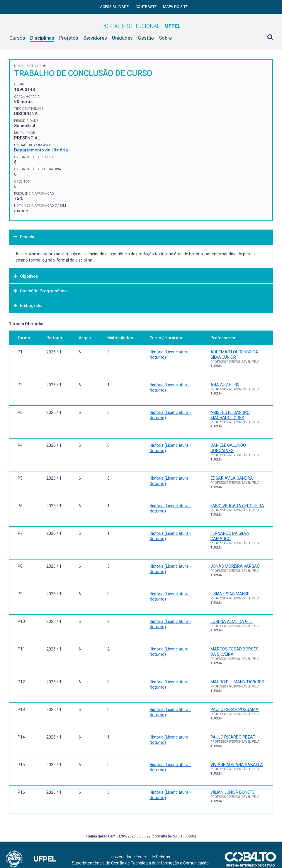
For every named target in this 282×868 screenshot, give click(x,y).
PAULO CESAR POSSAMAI (235, 709)
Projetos (69, 38)
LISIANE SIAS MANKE (230, 594)
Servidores (95, 38)
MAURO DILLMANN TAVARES (237, 682)
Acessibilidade (115, 7)
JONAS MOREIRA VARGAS (235, 566)
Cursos (17, 38)
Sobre (165, 38)
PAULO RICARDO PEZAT (233, 737)
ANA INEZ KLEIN (225, 385)
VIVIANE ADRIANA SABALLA (237, 765)
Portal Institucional (141, 26)
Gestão (146, 38)
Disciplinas (42, 38)
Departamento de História (41, 150)
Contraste (146, 7)
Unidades (122, 38)
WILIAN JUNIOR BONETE (233, 792)
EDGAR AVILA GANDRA (232, 478)
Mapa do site (175, 7)
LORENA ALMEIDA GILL (232, 621)
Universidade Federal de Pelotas (140, 857)
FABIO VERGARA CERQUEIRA (237, 506)
